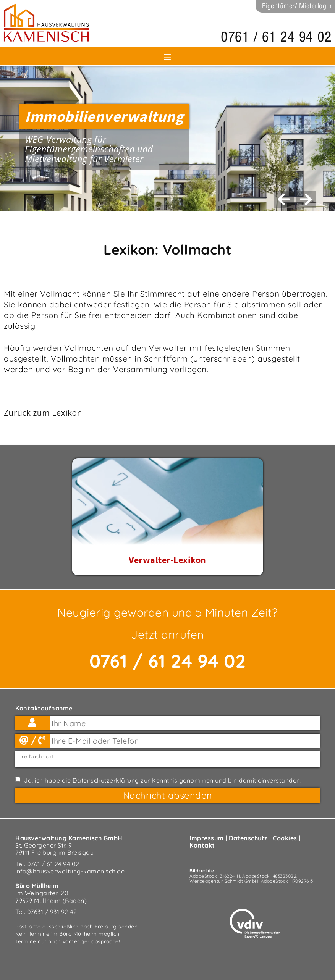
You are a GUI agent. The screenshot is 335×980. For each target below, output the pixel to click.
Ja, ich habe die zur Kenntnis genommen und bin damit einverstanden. (163, 781)
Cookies (285, 838)
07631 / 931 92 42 (52, 912)
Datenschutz (248, 838)
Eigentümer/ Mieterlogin (297, 6)
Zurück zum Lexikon (43, 413)
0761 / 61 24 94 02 (276, 37)
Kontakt (202, 845)
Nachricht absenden (168, 795)
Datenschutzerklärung (106, 780)
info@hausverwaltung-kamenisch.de (70, 871)
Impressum (207, 838)
